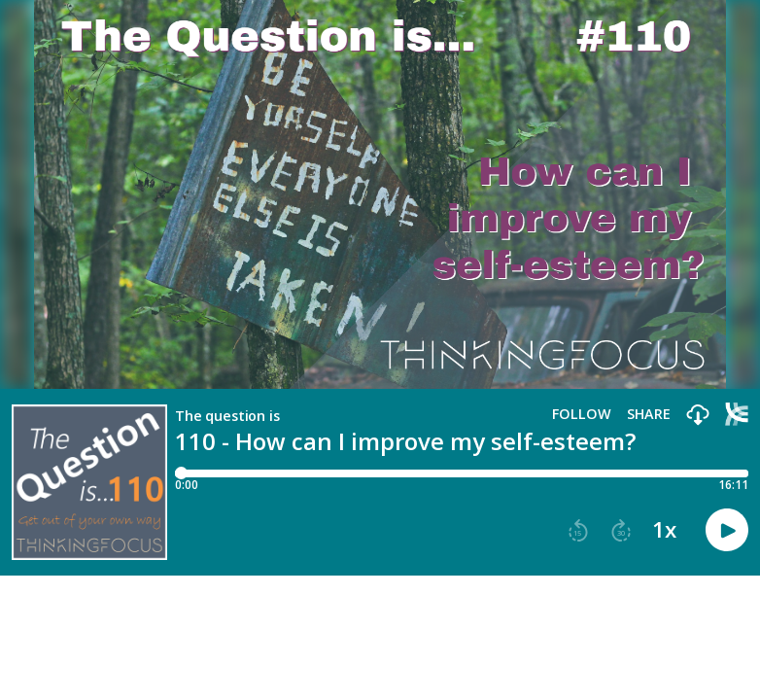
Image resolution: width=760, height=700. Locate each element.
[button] (698, 416)
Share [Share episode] (649, 414)
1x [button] (664, 530)
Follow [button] (582, 414)
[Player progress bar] (462, 473)
